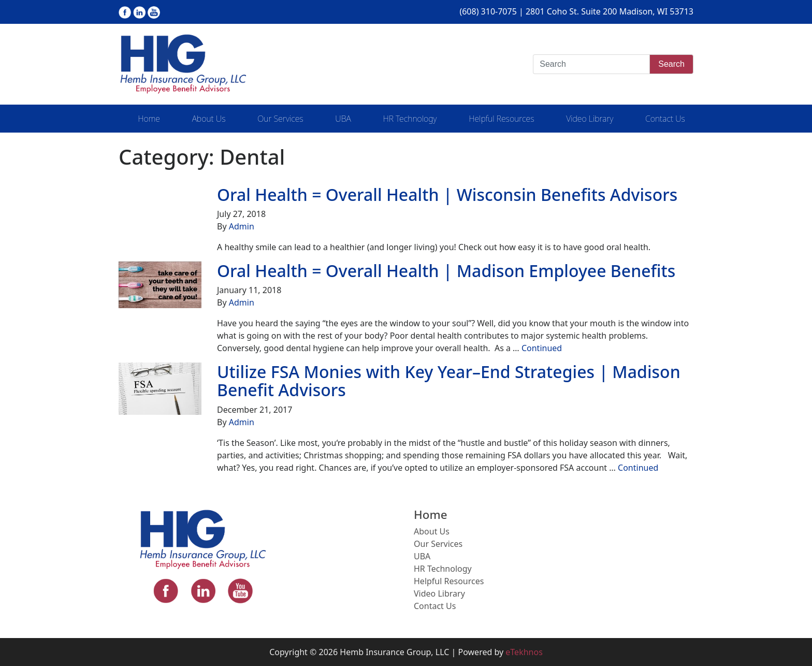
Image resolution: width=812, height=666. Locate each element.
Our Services (280, 119)
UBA (343, 119)
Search (671, 64)
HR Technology (410, 119)
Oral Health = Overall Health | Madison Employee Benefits (446, 271)
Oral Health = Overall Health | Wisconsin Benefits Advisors (447, 194)
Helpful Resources (501, 119)
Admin (242, 226)
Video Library (590, 119)
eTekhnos (524, 652)
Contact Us (665, 119)
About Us (209, 119)
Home (149, 119)
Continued (542, 348)
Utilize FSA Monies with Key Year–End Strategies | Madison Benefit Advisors (449, 381)
